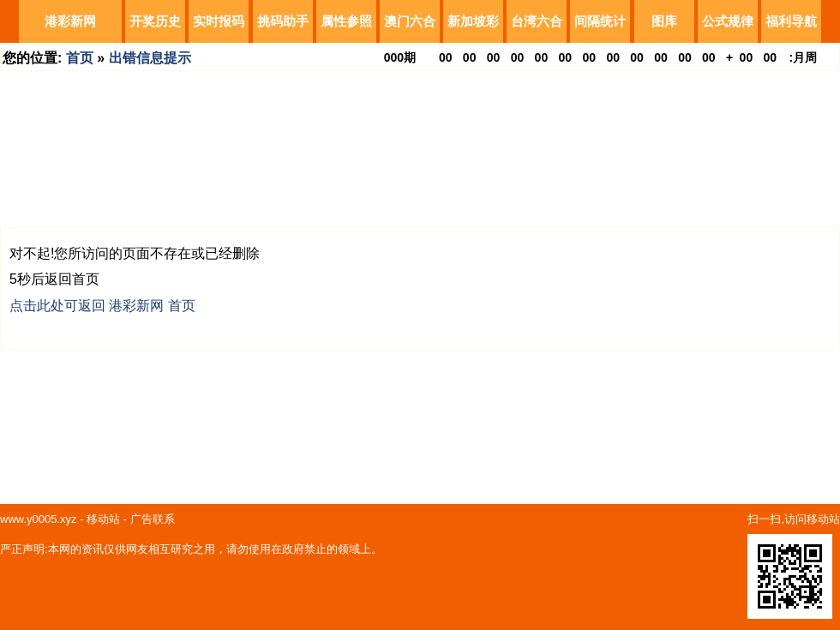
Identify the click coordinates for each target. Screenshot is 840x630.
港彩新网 (70, 21)
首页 (80, 58)
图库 (664, 21)
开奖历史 (155, 21)
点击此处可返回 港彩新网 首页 (102, 306)
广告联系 (153, 519)
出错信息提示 (150, 58)
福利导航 (791, 21)
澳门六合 (410, 21)
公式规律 (728, 21)
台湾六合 (537, 21)
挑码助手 (283, 21)
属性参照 (346, 21)
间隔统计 (600, 21)
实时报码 (219, 21)
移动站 (103, 519)
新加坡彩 (473, 21)
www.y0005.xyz (39, 519)
